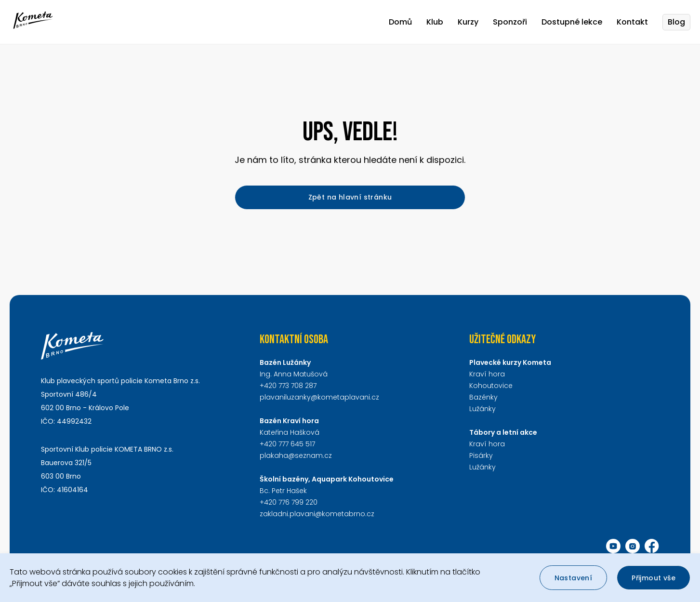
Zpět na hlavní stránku (350, 197)
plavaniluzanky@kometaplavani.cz (319, 397)
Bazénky (483, 397)
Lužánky (482, 409)
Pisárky (481, 455)
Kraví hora (487, 374)
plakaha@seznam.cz (296, 455)
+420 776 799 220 (289, 502)
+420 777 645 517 (287, 444)
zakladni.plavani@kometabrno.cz (317, 514)
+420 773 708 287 (288, 386)
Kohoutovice (491, 386)
